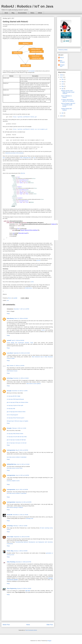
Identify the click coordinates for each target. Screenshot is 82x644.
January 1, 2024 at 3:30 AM (21, 551)
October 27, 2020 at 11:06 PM (17, 366)
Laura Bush (10, 353)
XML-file (23, 173)
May (63, 86)
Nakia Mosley (10, 318)
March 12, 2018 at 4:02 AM (21, 318)
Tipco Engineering (12, 588)
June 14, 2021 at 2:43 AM (23, 464)
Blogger (49, 641)
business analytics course (13, 481)
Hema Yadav (10, 537)
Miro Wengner (62, 61)
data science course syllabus (34, 384)
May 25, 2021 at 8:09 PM (22, 450)
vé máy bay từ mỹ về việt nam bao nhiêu (17, 437)
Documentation (22, 13)
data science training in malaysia (15, 507)
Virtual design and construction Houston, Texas (20, 343)
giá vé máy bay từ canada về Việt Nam (16, 440)
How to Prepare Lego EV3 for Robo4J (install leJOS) (68, 105)
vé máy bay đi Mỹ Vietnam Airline (15, 434)
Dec (63, 79)
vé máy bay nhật (11, 409)
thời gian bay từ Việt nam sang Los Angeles (18, 421)
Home (28, 625)
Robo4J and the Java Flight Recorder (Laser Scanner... (68, 92)
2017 (62, 77)
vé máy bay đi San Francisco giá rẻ (16, 418)
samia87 (9, 340)
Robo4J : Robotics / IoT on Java (27, 6)
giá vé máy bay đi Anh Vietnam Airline (16, 412)
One (4, 158)
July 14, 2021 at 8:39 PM (22, 489)
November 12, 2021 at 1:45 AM (20, 515)
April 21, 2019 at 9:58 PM (18, 340)
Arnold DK (10, 515)
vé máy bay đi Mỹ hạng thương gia (15, 399)
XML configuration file (25, 158)
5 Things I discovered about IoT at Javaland (68, 100)
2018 (62, 75)
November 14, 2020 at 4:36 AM (21, 378)
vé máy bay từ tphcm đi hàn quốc (15, 405)
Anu (8, 366)
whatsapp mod (30, 518)
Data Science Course (12, 371)
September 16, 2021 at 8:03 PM (23, 502)
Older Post (50, 625)
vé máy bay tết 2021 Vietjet (13, 396)
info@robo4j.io (29, 288)
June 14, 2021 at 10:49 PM (22, 475)
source (43, 330)
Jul (62, 84)
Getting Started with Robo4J (66, 109)
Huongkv (9, 391)
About (6, 13)
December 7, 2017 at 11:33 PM (21, 309)
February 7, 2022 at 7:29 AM (20, 526)
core (8, 300)
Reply (8, 313)
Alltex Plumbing (11, 562)
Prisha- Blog (10, 551)
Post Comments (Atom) (31, 630)
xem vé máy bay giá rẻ (12, 415)
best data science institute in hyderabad (17, 457)
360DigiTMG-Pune (12, 464)
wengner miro (62, 66)
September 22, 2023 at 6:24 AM (22, 537)
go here (39, 260)
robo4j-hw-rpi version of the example (14, 153)
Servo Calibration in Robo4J (66, 97)
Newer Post (6, 625)
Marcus (62, 58)
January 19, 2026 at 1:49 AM (24, 588)
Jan (63, 113)
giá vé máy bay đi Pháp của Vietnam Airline (18, 402)
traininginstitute (11, 450)
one (34, 158)
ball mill (28, 591)
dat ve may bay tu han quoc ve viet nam (17, 443)
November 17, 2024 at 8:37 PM (23, 562)
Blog (13, 13)
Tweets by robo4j (63, 50)
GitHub (40, 13)
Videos (32, 13)
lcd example (31, 71)
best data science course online (15, 468)
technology (10, 378)
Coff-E (32, 282)
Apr (63, 89)
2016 (62, 116)
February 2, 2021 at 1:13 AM (19, 428)
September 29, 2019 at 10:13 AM (22, 353)
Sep (63, 82)
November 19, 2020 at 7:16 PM (20, 391)
